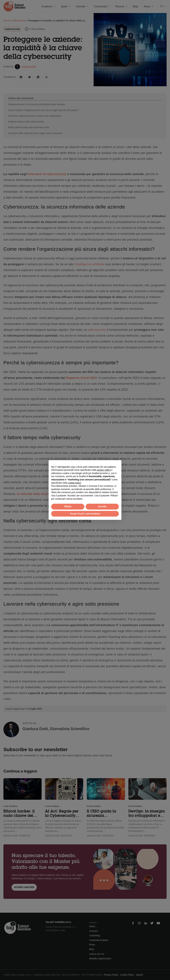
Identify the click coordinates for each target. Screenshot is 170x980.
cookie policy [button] (75, 483)
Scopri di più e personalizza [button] (85, 514)
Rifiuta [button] (68, 506)
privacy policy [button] (104, 470)
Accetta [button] (102, 506)
